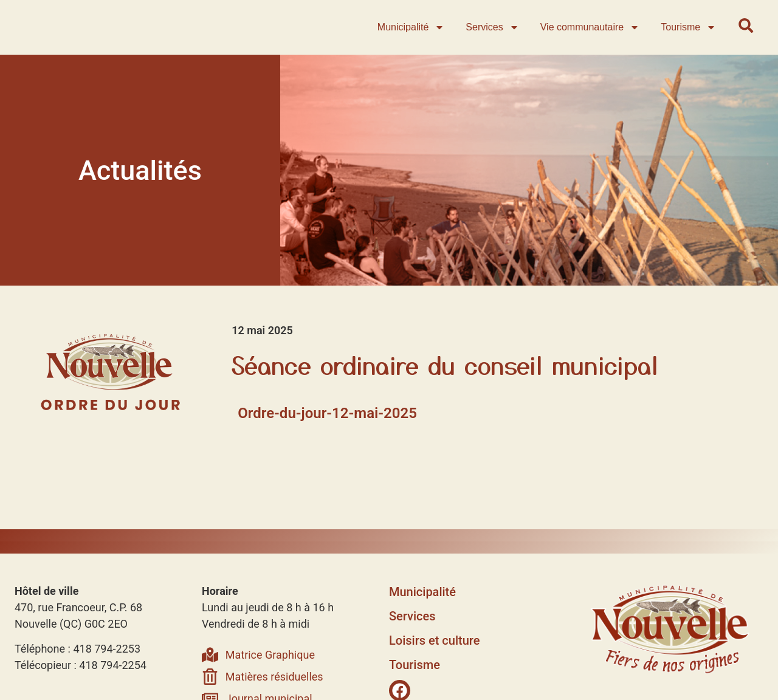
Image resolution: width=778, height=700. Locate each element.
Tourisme (690, 35)
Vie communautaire (591, 35)
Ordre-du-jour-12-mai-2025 (327, 428)
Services (494, 35)
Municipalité (412, 35)
